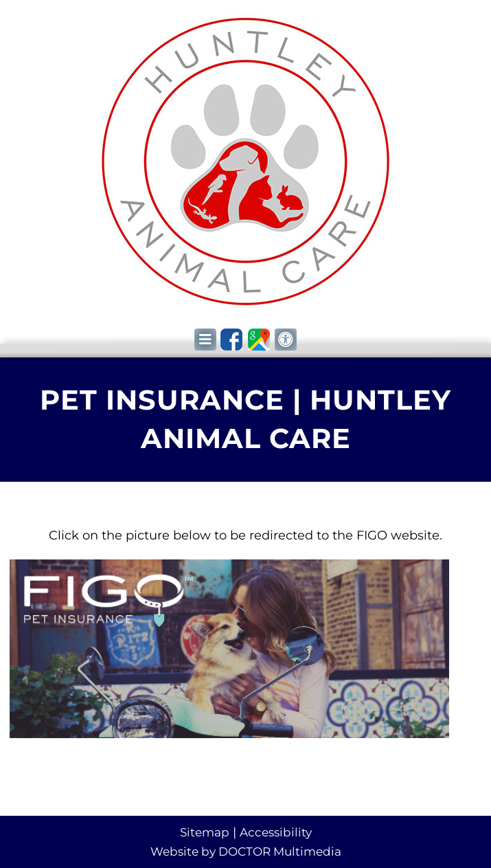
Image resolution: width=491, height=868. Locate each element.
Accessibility (276, 832)
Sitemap (205, 832)
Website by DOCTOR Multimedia (246, 852)
